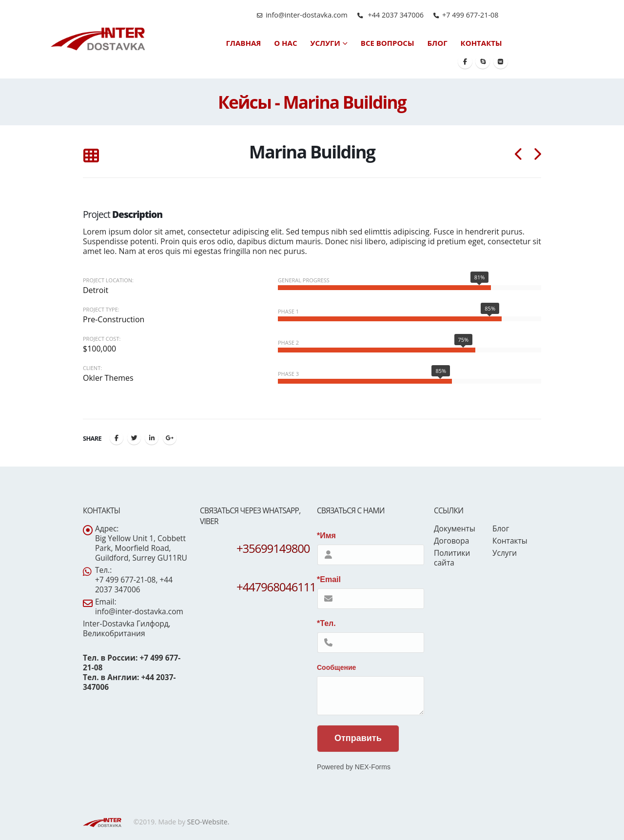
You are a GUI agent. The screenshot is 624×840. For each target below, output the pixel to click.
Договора (451, 541)
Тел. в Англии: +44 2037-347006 (129, 682)
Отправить (358, 738)
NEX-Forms (373, 767)
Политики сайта (452, 558)
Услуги (325, 43)
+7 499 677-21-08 (470, 15)
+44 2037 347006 (395, 15)
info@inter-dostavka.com (307, 15)
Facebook (117, 438)
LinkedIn (152, 438)
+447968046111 (276, 587)
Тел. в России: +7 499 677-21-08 (132, 663)
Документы (455, 528)
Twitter (134, 438)
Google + (170, 438)
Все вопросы (388, 43)
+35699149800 (273, 548)
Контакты (481, 43)
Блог (438, 43)
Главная (243, 43)
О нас (285, 43)
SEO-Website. (208, 822)
